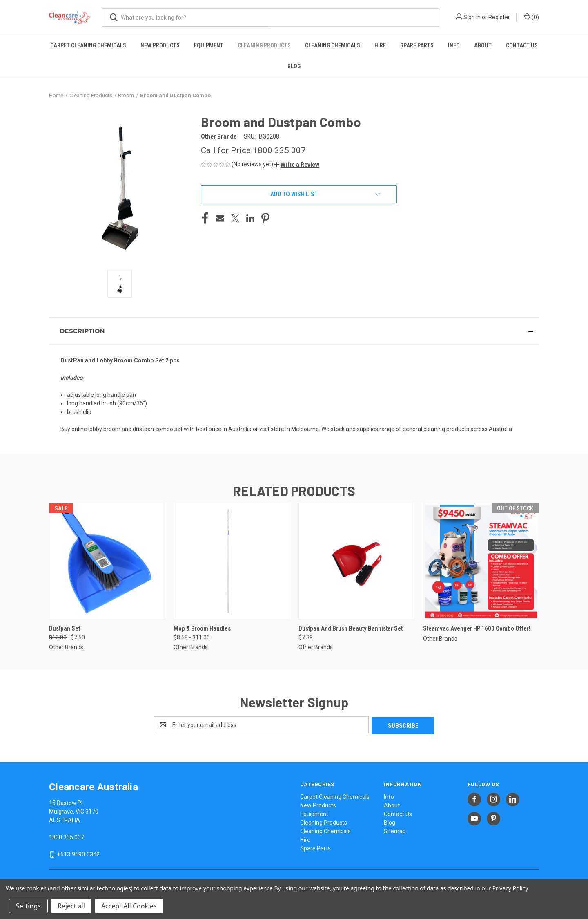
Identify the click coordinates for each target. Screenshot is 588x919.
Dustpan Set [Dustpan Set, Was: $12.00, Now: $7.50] (65, 628)
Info (454, 45)
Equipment (209, 45)
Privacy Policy (510, 888)
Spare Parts (417, 45)
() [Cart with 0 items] (531, 17)
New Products (160, 45)
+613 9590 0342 (78, 854)
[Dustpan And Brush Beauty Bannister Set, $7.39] (356, 561)
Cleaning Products (264, 45)
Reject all (71, 906)
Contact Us (522, 45)
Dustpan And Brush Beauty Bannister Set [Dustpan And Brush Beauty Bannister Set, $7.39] (351, 628)
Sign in (472, 17)
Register (499, 17)
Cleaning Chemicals (333, 45)
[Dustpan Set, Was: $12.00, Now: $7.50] (107, 561)
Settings (28, 906)
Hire (380, 45)
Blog (294, 66)
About (483, 45)
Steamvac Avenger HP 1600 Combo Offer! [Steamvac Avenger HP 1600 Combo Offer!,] (477, 628)
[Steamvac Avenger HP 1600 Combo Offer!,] (481, 561)
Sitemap (395, 830)
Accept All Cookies (129, 906)
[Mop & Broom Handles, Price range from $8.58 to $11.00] (232, 561)
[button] (297, 165)
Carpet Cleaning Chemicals (88, 45)
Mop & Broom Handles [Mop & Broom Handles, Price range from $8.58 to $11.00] (202, 628)
